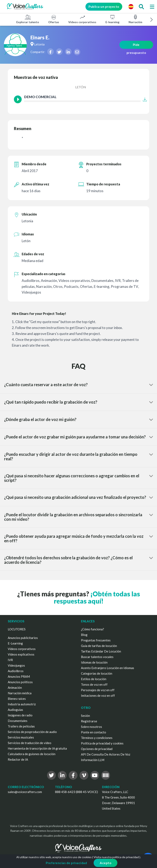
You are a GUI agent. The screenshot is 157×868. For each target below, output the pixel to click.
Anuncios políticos (20, 682)
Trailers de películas (21, 726)
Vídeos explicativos (21, 654)
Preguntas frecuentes (96, 640)
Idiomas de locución (94, 662)
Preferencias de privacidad (66, 863)
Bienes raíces (17, 699)
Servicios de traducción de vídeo (30, 743)
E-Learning (15, 643)
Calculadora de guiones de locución (32, 754)
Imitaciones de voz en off (98, 696)
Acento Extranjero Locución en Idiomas (108, 668)
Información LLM (93, 760)
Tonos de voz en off (94, 684)
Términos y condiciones (97, 738)
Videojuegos (16, 665)
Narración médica (20, 693)
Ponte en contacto (94, 732)
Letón (81, 87)
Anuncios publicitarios (23, 638)
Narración (135, 19)
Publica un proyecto (103, 7)
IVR (10, 660)
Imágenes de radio (20, 715)
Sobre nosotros (91, 727)
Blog (84, 635)
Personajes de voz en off (98, 690)
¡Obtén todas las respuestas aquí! (97, 597)
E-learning (112, 19)
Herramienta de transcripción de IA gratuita (37, 748)
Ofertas (54, 19)
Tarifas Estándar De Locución (101, 651)
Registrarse (89, 721)
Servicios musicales (21, 737)
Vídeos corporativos (82, 19)
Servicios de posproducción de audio (32, 732)
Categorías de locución (97, 673)
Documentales (18, 721)
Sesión (85, 716)
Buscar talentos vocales (97, 657)
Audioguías (15, 710)
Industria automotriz (22, 704)
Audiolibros (16, 671)
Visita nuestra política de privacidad (116, 857)
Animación (15, 688)
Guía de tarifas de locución (99, 646)
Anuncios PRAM (19, 676)
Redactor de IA (18, 759)
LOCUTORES (17, 629)
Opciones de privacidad (97, 749)
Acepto (105, 863)
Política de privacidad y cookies (102, 743)
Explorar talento (28, 19)
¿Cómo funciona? (93, 629)
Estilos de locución (94, 679)
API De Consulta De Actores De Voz (106, 754)
